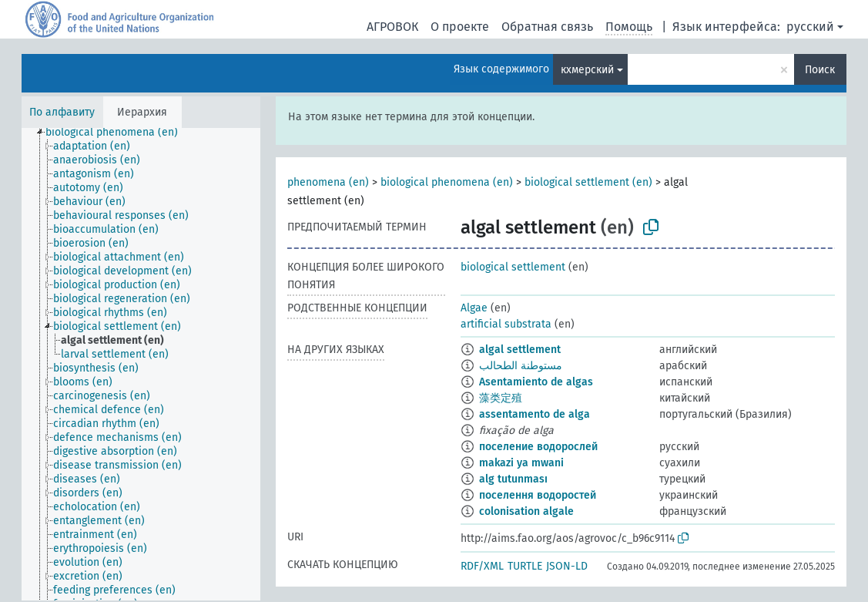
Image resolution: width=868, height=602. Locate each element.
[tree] (141, 364)
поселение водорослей (538, 447)
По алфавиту (62, 112)
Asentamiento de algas (536, 382)
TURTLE (525, 566)
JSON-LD (567, 566)
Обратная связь (547, 27)
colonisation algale (526, 511)
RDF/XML (482, 566)
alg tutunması (513, 479)
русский (810, 27)
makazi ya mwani (521, 463)
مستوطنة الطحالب (521, 366)
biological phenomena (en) (447, 182)
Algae (474, 308)
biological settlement (513, 267)
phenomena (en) (328, 182)
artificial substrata (506, 324)
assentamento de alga (535, 414)
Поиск (820, 70)
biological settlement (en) (588, 182)
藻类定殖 (501, 398)
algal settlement (520, 350)
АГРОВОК (392, 27)
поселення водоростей (538, 495)
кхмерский (587, 70)
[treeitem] (118, 133)
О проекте (460, 27)
